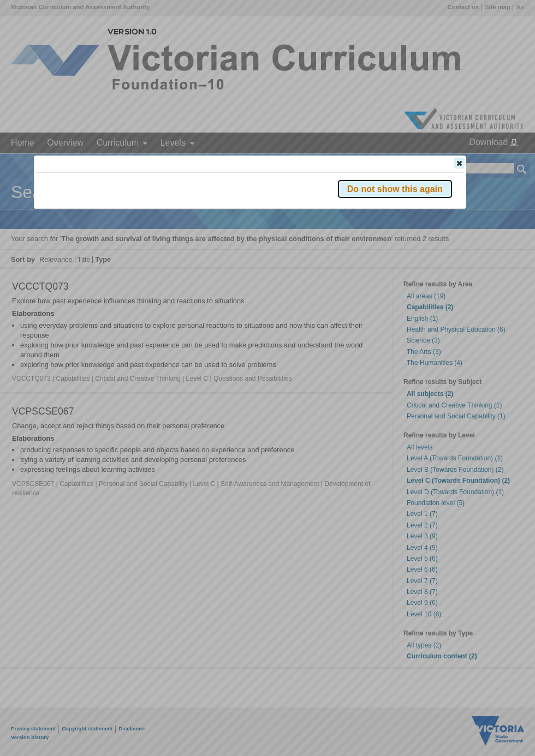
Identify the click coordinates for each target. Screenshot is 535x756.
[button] (459, 163)
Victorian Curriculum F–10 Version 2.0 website (161, 224)
